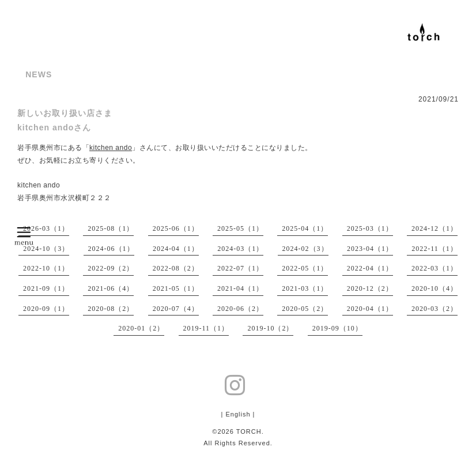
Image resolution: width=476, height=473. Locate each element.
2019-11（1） (206, 328)
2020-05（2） (305, 309)
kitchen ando (111, 148)
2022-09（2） (111, 268)
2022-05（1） (305, 268)
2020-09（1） (46, 309)
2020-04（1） (370, 309)
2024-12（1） (435, 228)
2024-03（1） (240, 249)
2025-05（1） (240, 228)
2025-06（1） (176, 228)
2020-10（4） (435, 288)
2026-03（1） (46, 228)
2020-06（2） (240, 309)
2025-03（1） (370, 228)
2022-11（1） (435, 249)
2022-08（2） (176, 268)
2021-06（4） (111, 288)
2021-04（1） (240, 288)
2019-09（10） (337, 328)
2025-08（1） (111, 228)
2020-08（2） (111, 309)
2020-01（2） (141, 328)
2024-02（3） (305, 249)
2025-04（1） (305, 228)
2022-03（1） (435, 268)
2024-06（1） (111, 249)
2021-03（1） (305, 288)
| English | (238, 414)
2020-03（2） (435, 309)
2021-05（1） (176, 288)
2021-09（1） (46, 288)
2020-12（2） (370, 288)
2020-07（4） (176, 309)
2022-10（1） (46, 268)
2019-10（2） (270, 328)
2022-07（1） (240, 268)
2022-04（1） (370, 268)
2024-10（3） (46, 249)
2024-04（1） (176, 249)
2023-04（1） (370, 249)
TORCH (249, 431)
